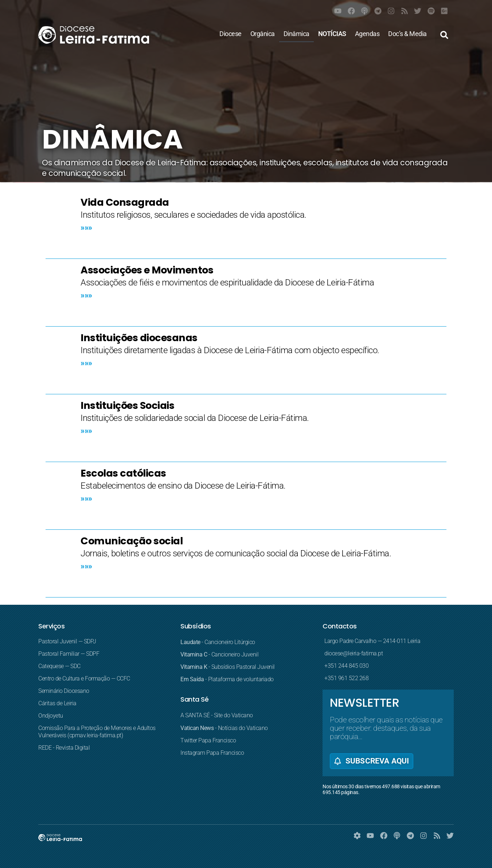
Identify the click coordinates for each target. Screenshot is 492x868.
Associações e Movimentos (147, 270)
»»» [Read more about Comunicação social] (86, 566)
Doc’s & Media (407, 34)
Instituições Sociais (127, 405)
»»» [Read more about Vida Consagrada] (86, 227)
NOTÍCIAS (332, 34)
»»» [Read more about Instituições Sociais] (86, 431)
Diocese (231, 34)
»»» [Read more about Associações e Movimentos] (86, 295)
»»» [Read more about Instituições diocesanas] (86, 363)
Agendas (367, 34)
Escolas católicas (123, 473)
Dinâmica (296, 34)
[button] (444, 35)
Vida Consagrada (125, 202)
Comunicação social (132, 541)
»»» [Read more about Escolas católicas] (86, 498)
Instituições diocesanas (139, 338)
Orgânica (263, 34)
